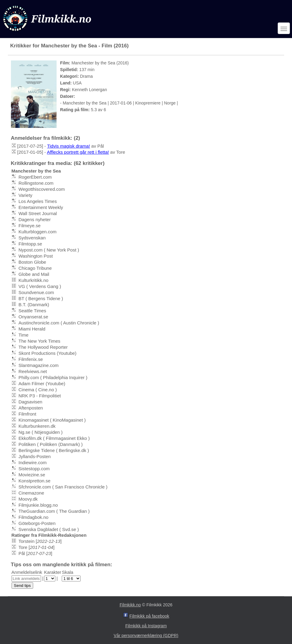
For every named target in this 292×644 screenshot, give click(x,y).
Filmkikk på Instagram (146, 626)
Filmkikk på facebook (149, 616)
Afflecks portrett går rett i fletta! (78, 152)
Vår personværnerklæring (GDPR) (146, 635)
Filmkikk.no (130, 605)
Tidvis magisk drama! (69, 146)
